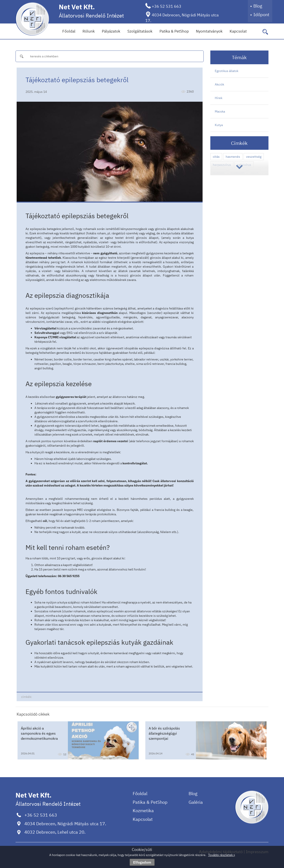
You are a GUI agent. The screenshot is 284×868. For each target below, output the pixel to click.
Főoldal (69, 31)
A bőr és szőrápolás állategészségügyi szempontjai (164, 733)
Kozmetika (143, 811)
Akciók (219, 84)
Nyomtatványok (209, 31)
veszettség (254, 157)
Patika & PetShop (174, 31)
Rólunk (89, 31)
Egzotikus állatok (227, 71)
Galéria (196, 802)
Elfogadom (142, 862)
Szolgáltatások (140, 31)
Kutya (219, 125)
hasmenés (233, 157)
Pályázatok (111, 31)
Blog (258, 6)
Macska (220, 111)
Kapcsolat (238, 31)
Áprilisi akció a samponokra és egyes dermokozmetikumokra (39, 733)
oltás (216, 157)
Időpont (261, 15)
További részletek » (222, 855)
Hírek (219, 98)
